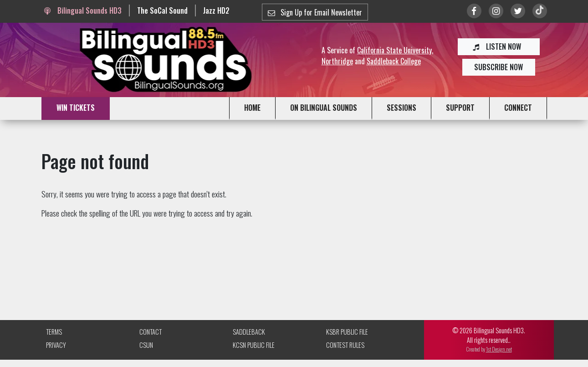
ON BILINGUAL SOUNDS (324, 108)
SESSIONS (401, 108)
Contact (151, 332)
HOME (252, 108)
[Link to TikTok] (540, 11)
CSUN (146, 345)
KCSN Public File (254, 345)
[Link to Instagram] (496, 11)
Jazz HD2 (216, 10)
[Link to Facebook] (474, 11)
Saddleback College (394, 61)
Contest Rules (345, 345)
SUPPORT (460, 108)
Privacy (56, 345)
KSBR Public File (347, 332)
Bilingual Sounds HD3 (83, 10)
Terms (54, 332)
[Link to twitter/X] (518, 11)
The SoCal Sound (162, 10)
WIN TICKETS (76, 108)
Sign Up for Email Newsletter (315, 12)
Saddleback (249, 332)
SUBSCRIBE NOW (499, 67)
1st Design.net (499, 349)
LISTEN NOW (499, 47)
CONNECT (518, 108)
